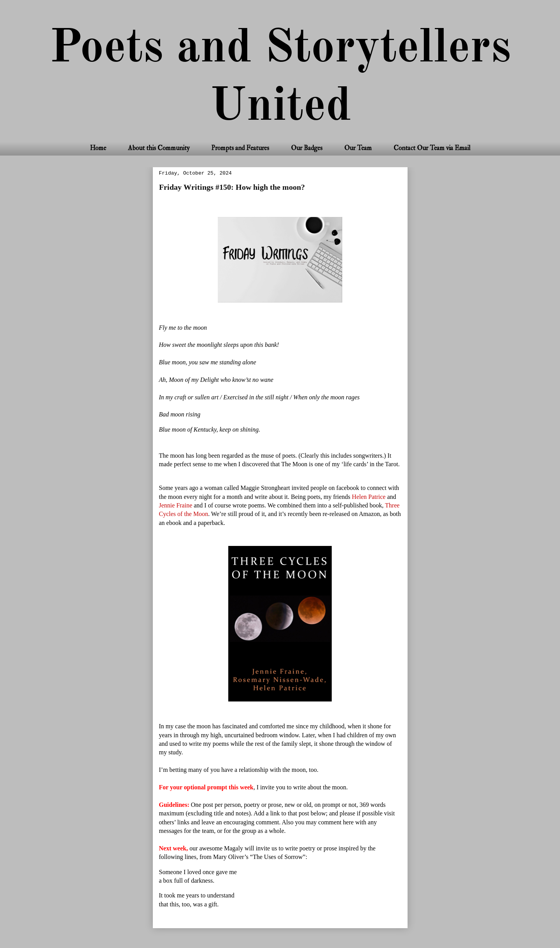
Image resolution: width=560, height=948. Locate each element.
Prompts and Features (240, 148)
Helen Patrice (370, 497)
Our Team (358, 148)
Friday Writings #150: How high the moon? (232, 187)
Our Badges (307, 148)
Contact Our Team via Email (432, 148)
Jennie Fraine (177, 505)
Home (98, 148)
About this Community (159, 148)
